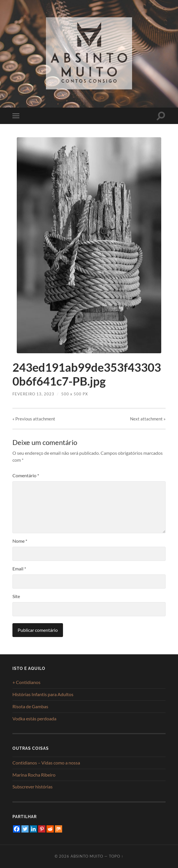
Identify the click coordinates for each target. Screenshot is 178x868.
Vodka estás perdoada (34, 718)
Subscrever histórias (33, 787)
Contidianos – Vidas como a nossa (46, 763)
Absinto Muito (87, 856)
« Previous (34, 419)
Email (19, 569)
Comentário (26, 475)
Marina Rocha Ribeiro (34, 775)
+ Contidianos (26, 682)
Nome (20, 541)
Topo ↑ (116, 856)
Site (16, 596)
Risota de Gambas (30, 706)
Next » (148, 419)
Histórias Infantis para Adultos (43, 694)
